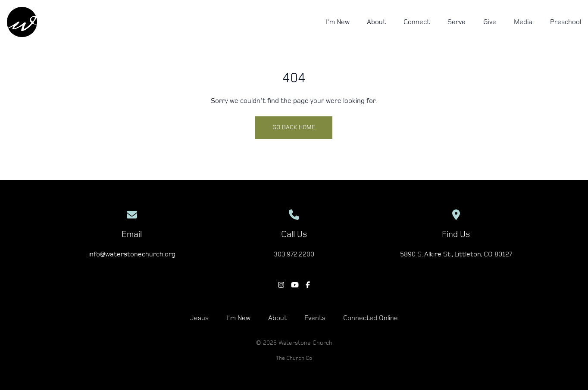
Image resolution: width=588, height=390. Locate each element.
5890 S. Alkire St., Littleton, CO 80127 (456, 254)
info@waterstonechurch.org (132, 254)
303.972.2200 (294, 254)
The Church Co (294, 358)
